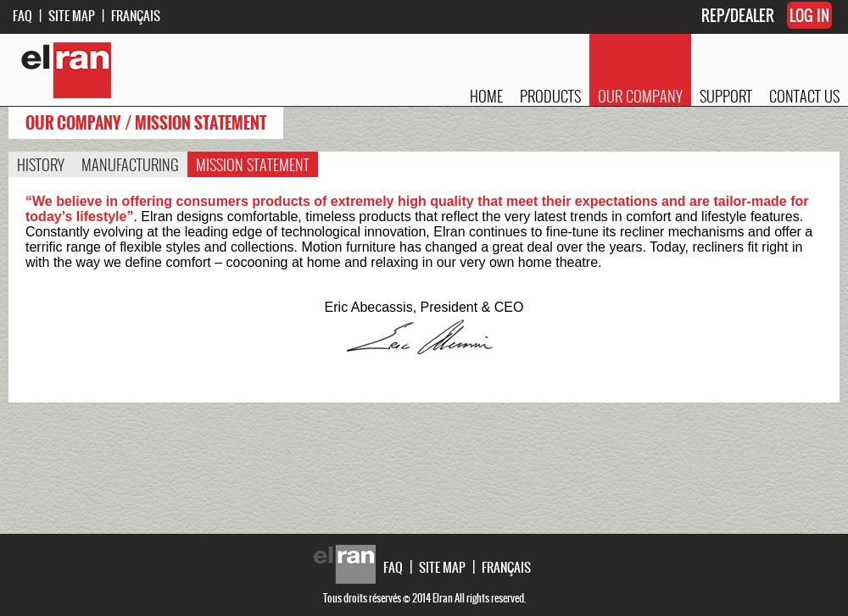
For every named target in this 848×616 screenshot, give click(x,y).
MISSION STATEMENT (253, 164)
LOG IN (809, 15)
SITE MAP (72, 15)
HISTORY (41, 164)
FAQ (22, 15)
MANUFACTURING (130, 164)
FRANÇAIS (136, 15)
